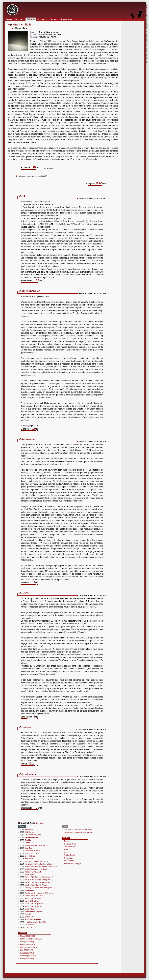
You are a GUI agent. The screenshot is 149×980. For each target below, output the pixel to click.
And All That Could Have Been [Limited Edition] (42, 867)
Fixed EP (28, 914)
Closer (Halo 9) (30, 909)
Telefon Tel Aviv (70, 855)
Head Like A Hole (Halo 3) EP (36, 922)
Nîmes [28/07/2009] (27, 936)
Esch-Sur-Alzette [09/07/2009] (31, 939)
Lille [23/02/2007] (26, 950)
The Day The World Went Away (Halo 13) (40, 888)
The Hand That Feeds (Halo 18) (37, 861)
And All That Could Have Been (36, 869)
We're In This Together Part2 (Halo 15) (39, 882)
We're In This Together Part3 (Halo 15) (39, 880)
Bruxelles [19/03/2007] (28, 947)
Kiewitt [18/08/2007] (27, 945)
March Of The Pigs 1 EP (34, 904)
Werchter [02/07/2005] (28, 956)
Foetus (67, 841)
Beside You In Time (32, 853)
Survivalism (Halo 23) (33, 851)
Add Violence (30, 832)
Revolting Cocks (70, 844)
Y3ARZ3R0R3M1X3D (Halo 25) (37, 845)
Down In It (29, 927)
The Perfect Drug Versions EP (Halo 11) (39, 893)
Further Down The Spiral (34, 896)
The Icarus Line (70, 847)
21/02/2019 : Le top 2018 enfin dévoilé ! (79, 830)
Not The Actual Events (33, 835)
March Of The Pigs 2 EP (34, 898)
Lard (66, 852)
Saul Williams (69, 861)
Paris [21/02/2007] (27, 953)
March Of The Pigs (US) (34, 906)
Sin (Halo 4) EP (31, 925)
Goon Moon (69, 858)
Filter (66, 850)
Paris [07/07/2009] (27, 942)
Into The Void (30, 875)
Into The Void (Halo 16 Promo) (36, 885)
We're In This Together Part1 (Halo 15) (39, 877)
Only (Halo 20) (30, 856)
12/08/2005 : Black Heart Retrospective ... (80, 832)
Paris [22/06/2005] (27, 959)
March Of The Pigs (32, 901)
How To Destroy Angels (73, 864)
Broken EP (29, 917)
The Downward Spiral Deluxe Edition (38, 864)
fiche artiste (40, 823)
